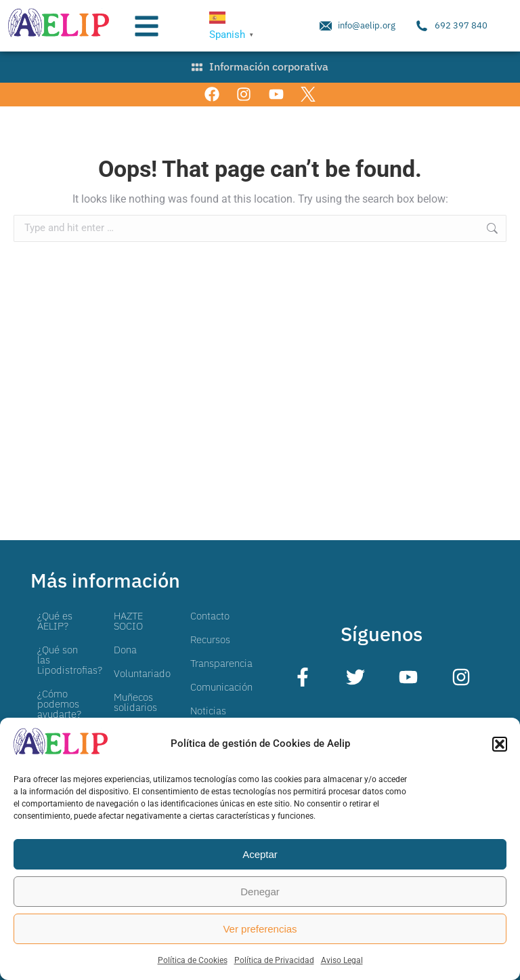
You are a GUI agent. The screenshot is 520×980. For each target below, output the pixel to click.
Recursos (210, 639)
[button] (500, 744)
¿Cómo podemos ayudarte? (59, 704)
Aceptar (260, 854)
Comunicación (221, 687)
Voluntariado (142, 673)
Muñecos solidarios (135, 702)
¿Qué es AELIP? (55, 621)
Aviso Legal (342, 960)
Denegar (260, 892)
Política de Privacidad (274, 960)
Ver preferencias (260, 929)
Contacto (210, 616)
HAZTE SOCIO (128, 621)
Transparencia (221, 663)
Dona (125, 650)
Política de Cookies (193, 960)
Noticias (208, 711)
